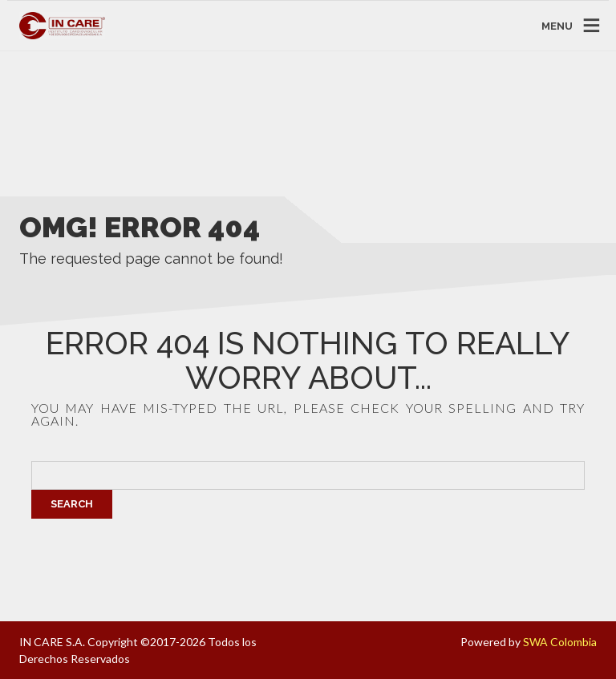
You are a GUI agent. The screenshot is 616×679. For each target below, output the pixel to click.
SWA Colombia (560, 642)
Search (72, 504)
